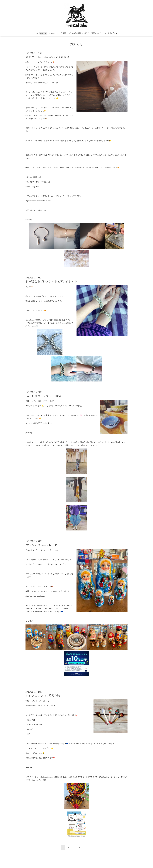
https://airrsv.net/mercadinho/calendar (38, 201)
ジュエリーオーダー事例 (58, 33)
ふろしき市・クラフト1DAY (44, 396)
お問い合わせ (113, 33)
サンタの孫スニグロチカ (42, 545)
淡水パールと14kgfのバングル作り (48, 57)
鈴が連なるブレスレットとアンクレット (52, 281)
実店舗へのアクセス (99, 33)
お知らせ (43, 33)
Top (37, 33)
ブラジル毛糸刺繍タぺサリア (79, 33)
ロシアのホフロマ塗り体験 (43, 696)
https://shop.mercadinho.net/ (35, 596)
